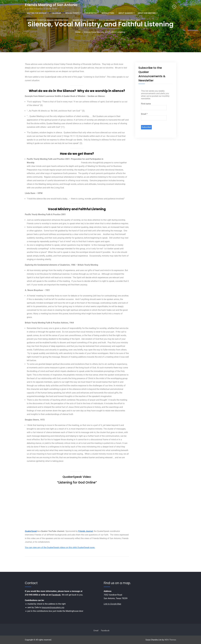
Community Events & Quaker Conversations (47, 20)
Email (144, 114)
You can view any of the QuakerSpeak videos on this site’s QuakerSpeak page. (60, 547)
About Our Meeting (147, 13)
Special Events (72, 13)
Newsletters (108, 13)
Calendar (56, 13)
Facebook (56, 595)
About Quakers (126, 13)
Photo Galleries (107, 20)
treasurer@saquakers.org (53, 607)
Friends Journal (86, 531)
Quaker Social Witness (83, 20)
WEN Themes (170, 640)
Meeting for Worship (37, 13)
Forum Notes (91, 13)
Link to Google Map (112, 604)
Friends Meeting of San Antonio (51, 5)
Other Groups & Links (130, 20)
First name (146, 104)
